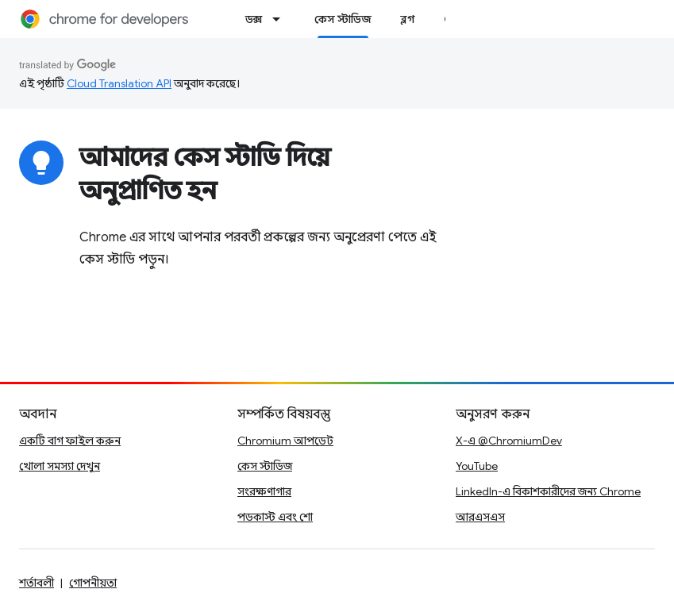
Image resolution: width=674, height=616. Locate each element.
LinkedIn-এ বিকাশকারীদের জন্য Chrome (548, 491)
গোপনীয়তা (93, 583)
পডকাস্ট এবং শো (275, 517)
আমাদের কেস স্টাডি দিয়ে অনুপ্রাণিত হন (205, 174)
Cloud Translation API (119, 83)
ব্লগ (408, 19)
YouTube (477, 466)
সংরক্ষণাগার (264, 491)
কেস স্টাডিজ (265, 466)
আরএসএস (480, 517)
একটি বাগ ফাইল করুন (70, 441)
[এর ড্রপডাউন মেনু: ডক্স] (281, 19)
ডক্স (254, 19)
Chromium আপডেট (285, 441)
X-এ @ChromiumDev (509, 441)
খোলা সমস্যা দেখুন (60, 466)
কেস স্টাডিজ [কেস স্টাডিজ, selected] (343, 19)
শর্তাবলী (37, 583)
